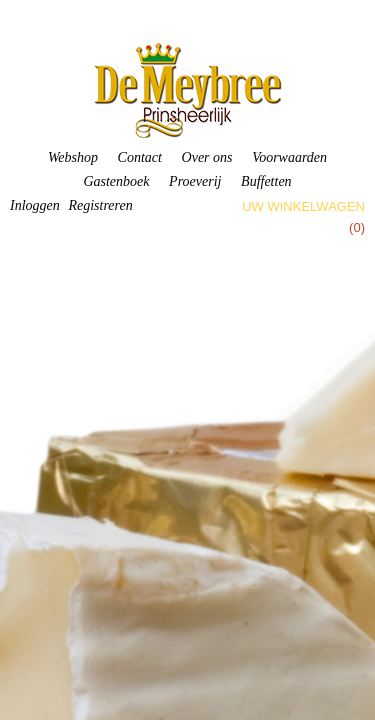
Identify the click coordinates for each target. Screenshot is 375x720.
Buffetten (266, 181)
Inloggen (35, 205)
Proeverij (195, 181)
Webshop (73, 157)
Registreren (100, 205)
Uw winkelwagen (303, 206)
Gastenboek (116, 181)
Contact (140, 157)
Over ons (207, 157)
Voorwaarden (289, 157)
